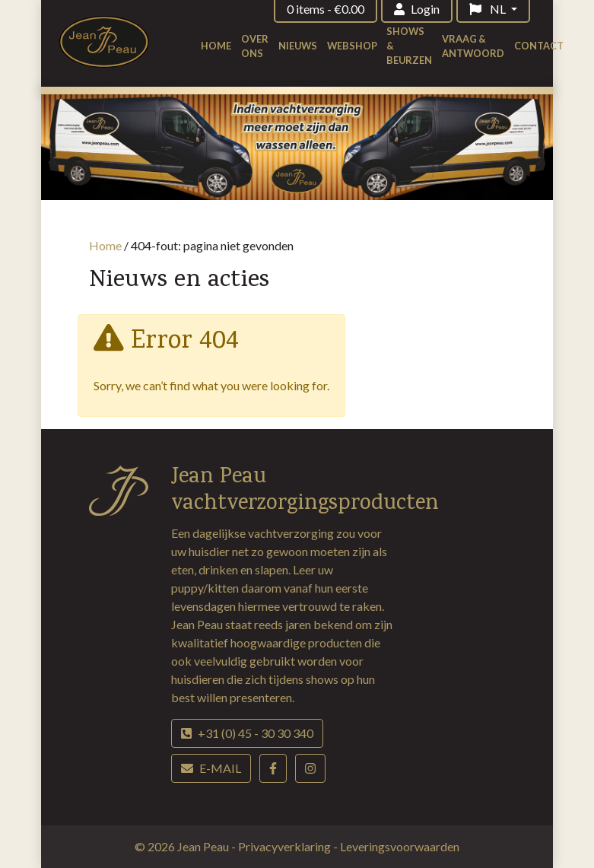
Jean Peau (204, 846)
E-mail (211, 768)
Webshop (352, 46)
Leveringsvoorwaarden (400, 846)
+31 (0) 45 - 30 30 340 (247, 733)
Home (216, 46)
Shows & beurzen (409, 46)
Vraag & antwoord (473, 46)
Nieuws (298, 46)
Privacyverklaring (286, 846)
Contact (539, 46)
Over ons (255, 46)
